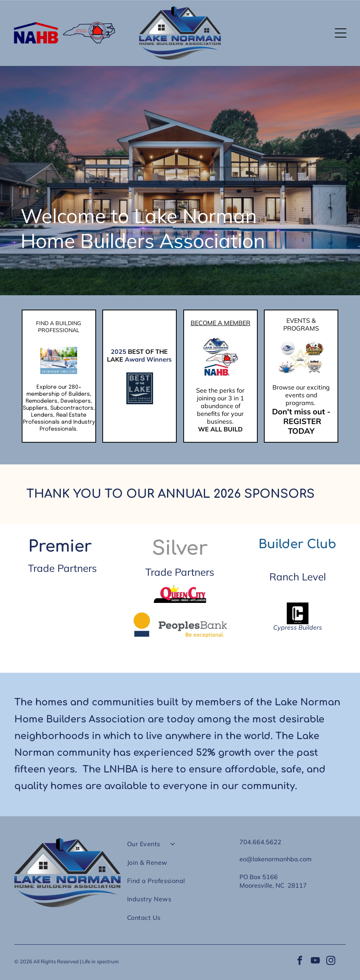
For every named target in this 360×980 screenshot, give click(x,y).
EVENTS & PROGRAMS (301, 324)
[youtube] (315, 961)
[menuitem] (180, 847)
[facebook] (300, 961)
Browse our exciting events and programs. (301, 395)
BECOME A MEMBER (220, 323)
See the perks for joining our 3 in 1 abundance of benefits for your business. (220, 406)
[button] (341, 33)
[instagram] (331, 961)
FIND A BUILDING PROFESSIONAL (59, 327)
